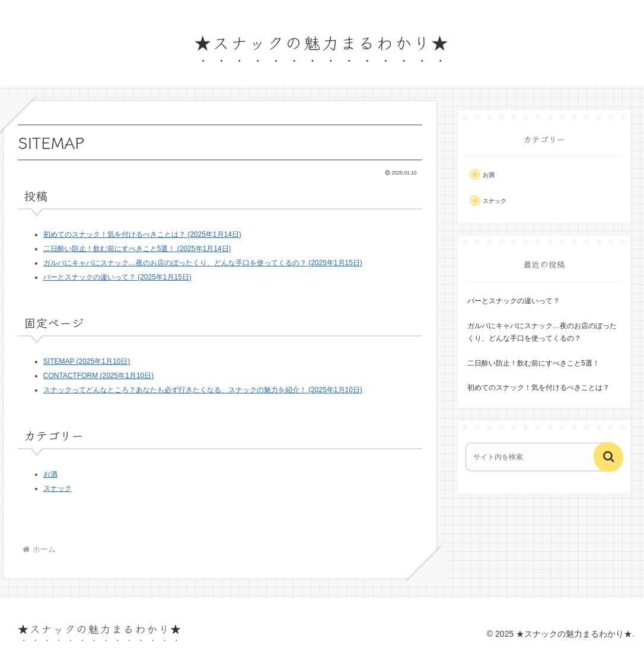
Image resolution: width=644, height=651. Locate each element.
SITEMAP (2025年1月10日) (87, 361)
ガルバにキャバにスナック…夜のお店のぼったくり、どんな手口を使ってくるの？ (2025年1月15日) (203, 263)
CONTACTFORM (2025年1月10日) (98, 376)
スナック (58, 488)
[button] (608, 457)
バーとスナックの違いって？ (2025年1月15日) (117, 277)
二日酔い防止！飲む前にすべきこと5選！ (533, 363)
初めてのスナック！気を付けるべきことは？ (538, 388)
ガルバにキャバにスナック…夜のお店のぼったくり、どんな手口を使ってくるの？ (542, 332)
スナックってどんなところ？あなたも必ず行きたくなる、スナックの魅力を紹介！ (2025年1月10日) (203, 390)
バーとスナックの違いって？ (514, 301)
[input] (538, 457)
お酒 (50, 474)
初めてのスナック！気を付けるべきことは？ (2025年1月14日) (142, 234)
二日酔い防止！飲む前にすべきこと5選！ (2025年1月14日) (137, 249)
